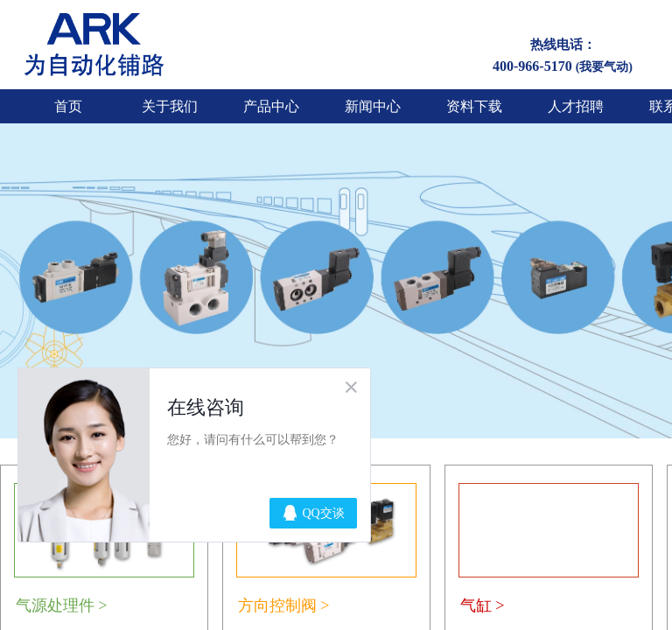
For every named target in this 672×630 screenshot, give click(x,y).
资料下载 (474, 106)
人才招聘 (576, 106)
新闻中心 (373, 106)
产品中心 (271, 106)
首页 (68, 106)
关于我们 (170, 106)
